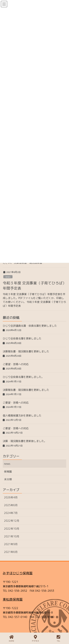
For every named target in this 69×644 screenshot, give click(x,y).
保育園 (8, 471)
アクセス (35, 639)
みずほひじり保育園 (18, 573)
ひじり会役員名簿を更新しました (22, 338)
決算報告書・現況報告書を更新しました (26, 351)
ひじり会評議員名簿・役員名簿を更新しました (30, 326)
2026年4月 (11, 497)
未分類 (8, 479)
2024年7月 (11, 513)
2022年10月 (12, 529)
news (8, 277)
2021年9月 (11, 544)
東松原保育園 (13, 599)
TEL (58, 639)
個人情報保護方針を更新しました (22, 416)
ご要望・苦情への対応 (16, 364)
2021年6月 (11, 552)
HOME (11, 639)
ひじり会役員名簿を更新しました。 (23, 377)
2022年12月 (12, 521)
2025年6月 (11, 505)
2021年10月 (12, 536)
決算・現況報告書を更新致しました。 (25, 441)
